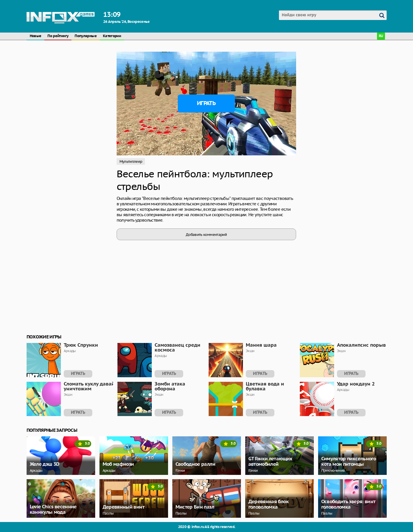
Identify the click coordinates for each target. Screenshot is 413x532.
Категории (112, 36)
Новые (36, 36)
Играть (206, 103)
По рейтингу (58, 36)
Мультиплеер (131, 161)
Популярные (86, 36)
